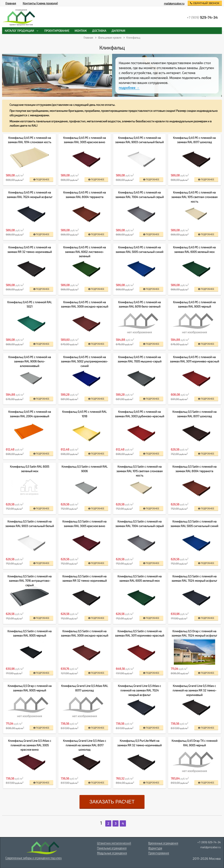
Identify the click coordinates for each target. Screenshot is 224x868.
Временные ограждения (163, 843)
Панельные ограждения (112, 848)
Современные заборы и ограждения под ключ (34, 858)
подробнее (41, 180)
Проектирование (159, 853)
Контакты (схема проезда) (40, 3)
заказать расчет (112, 802)
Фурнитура (155, 848)
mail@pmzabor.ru (174, 4)
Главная (11, 3)
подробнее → (129, 88)
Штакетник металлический (114, 843)
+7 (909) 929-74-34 (209, 842)
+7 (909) (202, 17)
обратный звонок (205, 3)
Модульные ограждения (112, 853)
